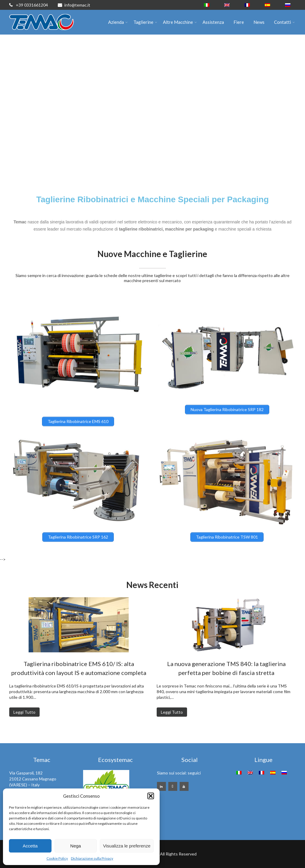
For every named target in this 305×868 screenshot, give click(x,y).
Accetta (30, 846)
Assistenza (213, 22)
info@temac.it (74, 5)
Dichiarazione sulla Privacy (92, 858)
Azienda (118, 22)
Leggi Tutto (24, 712)
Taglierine (145, 22)
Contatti (284, 22)
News (259, 22)
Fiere (239, 22)
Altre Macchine (180, 22)
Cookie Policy (57, 858)
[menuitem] (207, 5)
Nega (76, 846)
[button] (151, 796)
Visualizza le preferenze (127, 846)
